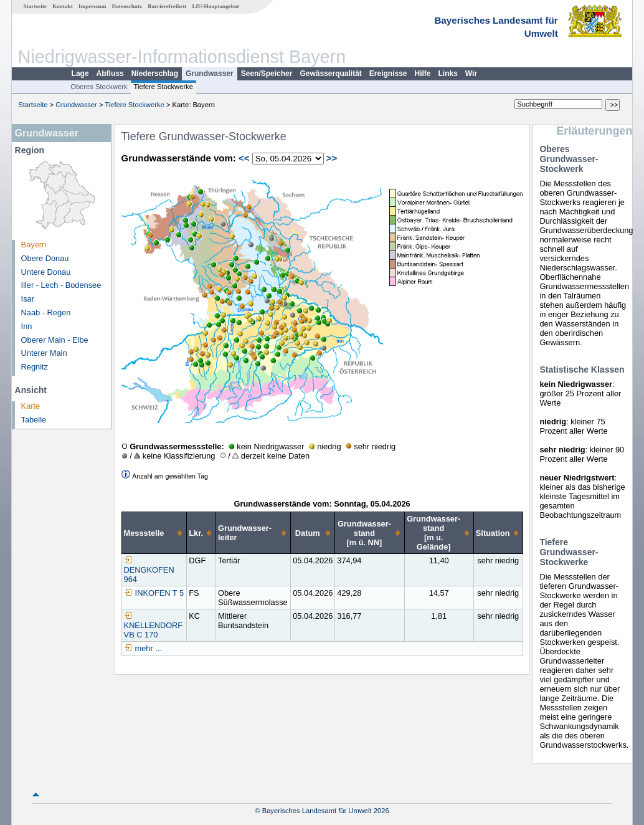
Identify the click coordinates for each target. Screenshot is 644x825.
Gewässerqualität (330, 74)
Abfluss (110, 74)
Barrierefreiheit (167, 6)
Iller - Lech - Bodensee (61, 285)
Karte (31, 406)
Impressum (92, 6)
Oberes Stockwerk (99, 87)
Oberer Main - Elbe (55, 340)
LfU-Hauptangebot (215, 6)
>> (332, 158)
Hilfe (423, 74)
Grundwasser (210, 74)
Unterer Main (44, 353)
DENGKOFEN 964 (149, 570)
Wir (471, 74)
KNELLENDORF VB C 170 (154, 625)
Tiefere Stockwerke (163, 87)
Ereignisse (388, 74)
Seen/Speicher (267, 74)
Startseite (35, 6)
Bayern (34, 245)
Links (448, 74)
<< (244, 158)
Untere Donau (46, 272)
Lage (80, 74)
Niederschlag (155, 74)
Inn (27, 326)
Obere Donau (45, 258)
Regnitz (35, 367)
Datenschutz (127, 6)
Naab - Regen (46, 312)
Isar (28, 299)
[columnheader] (154, 533)
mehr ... (149, 648)
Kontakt (63, 6)
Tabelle (34, 420)
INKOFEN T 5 (154, 593)
